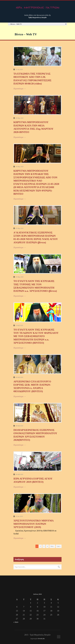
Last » (59, 546)
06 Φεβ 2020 (19, 377)
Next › (52, 546)
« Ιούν (16, 622)
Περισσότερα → (20, 89)
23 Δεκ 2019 (19, 516)
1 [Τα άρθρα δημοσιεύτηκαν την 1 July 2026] (31, 603)
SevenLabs (41, 639)
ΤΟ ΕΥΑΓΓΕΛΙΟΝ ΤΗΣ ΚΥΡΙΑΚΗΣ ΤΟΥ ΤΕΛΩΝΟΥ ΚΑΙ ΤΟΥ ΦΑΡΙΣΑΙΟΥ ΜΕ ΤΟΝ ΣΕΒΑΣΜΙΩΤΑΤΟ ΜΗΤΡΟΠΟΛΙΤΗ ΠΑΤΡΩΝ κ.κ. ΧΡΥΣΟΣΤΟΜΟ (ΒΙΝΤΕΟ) (36, 336)
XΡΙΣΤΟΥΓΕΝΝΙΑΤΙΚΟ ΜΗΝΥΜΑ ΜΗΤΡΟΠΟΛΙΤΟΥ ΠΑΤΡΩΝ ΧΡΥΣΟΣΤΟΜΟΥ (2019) (33, 524)
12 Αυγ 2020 (19, 69)
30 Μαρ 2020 (19, 118)
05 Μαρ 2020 (19, 228)
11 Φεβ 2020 (19, 325)
